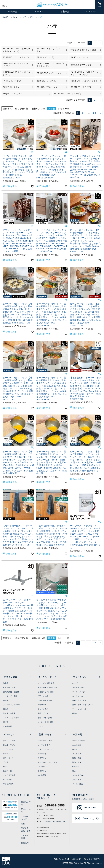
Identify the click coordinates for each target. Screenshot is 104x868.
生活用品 (76, 767)
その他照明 (42, 775)
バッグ (75, 683)
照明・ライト (45, 734)
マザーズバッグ (78, 687)
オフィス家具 (8, 784)
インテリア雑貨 (9, 775)
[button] (100, 43)
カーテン (7, 754)
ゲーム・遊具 (78, 784)
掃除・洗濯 (77, 758)
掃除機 (6, 700)
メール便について (26, 818)
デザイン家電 (10, 677)
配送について (26, 811)
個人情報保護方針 (93, 859)
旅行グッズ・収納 (79, 700)
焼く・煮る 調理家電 (46, 683)
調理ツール (42, 705)
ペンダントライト (45, 749)
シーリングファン (45, 741)
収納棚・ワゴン (9, 745)
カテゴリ (39, 11)
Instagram (90, 808)
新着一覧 (65, 11)
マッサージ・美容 (10, 696)
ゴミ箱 (6, 762)
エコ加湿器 (77, 745)
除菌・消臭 (77, 762)
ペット (75, 749)
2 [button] (95, 43)
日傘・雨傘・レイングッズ (83, 705)
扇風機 (6, 709)
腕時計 (75, 713)
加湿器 (6, 683)
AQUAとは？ (60, 859)
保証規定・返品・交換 (26, 830)
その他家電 (7, 726)
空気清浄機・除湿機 (11, 692)
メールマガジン (90, 818)
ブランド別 (28, 17)
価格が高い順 (38, 109)
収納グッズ (7, 771)
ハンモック (7, 780)
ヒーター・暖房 (9, 687)
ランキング (91, 11)
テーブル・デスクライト (47, 762)
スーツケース (78, 696)
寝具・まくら (8, 758)
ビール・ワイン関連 (46, 722)
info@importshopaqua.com (54, 821)
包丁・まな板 (43, 696)
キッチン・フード (47, 677)
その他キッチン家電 (46, 692)
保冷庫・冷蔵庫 (9, 713)
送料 (23, 824)
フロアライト (43, 771)
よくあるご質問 (26, 837)
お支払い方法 (26, 803)
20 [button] (95, 113)
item (15, 17)
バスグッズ (77, 754)
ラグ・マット (8, 749)
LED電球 (41, 767)
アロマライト (43, 758)
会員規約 (25, 843)
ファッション (80, 677)
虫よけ (75, 771)
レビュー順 (64, 109)
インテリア (9, 734)
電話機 (6, 722)
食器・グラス (43, 713)
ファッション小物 (79, 709)
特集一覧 (13, 11)
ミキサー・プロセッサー (47, 687)
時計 (5, 767)
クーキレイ (42, 754)
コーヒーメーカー (45, 700)
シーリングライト (45, 745)
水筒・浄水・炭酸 (45, 718)
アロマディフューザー (12, 705)
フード (40, 726)
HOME (5, 17)
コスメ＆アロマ (78, 775)
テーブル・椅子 (9, 741)
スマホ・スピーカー (11, 718)
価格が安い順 (22, 109)
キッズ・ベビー (78, 741)
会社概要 (77, 859)
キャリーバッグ (78, 692)
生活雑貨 (78, 734)
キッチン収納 (43, 709)
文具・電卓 (77, 780)
